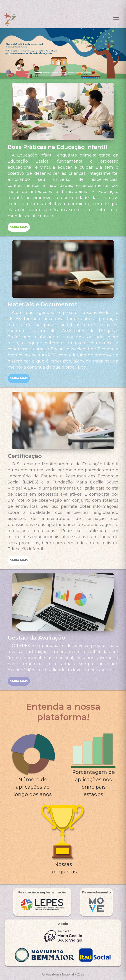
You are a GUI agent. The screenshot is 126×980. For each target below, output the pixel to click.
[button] (9, 53)
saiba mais (19, 227)
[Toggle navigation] (116, 19)
